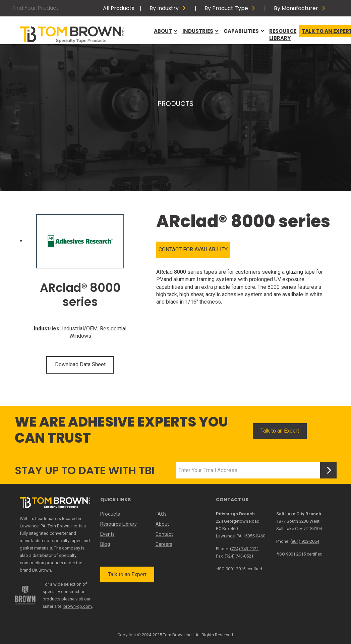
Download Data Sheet (80, 364)
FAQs (161, 514)
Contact (164, 534)
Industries (200, 31)
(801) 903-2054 (305, 541)
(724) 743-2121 (244, 549)
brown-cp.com (78, 606)
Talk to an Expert (280, 431)
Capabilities (244, 31)
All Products (119, 8)
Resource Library (283, 35)
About (165, 31)
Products (110, 514)
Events (107, 534)
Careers (164, 544)
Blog (105, 544)
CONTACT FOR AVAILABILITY (193, 249)
